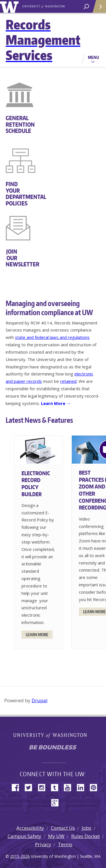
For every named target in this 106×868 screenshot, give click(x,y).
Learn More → (56, 403)
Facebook (18, 787)
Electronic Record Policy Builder (36, 484)
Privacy (43, 844)
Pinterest (96, 787)
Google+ (57, 802)
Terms (65, 844)
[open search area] (86, 7)
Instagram (44, 787)
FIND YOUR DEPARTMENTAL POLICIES (12, 194)
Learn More (37, 635)
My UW (56, 836)
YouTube (70, 787)
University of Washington (10, 6)
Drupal (40, 700)
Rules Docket (86, 836)
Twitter (31, 787)
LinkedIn (83, 787)
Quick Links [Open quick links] (97, 9)
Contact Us (63, 828)
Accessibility (30, 828)
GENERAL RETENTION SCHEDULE (12, 125)
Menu (93, 57)
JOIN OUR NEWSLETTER (12, 258)
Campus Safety (24, 836)
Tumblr (57, 787)
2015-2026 (20, 856)
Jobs (86, 828)
